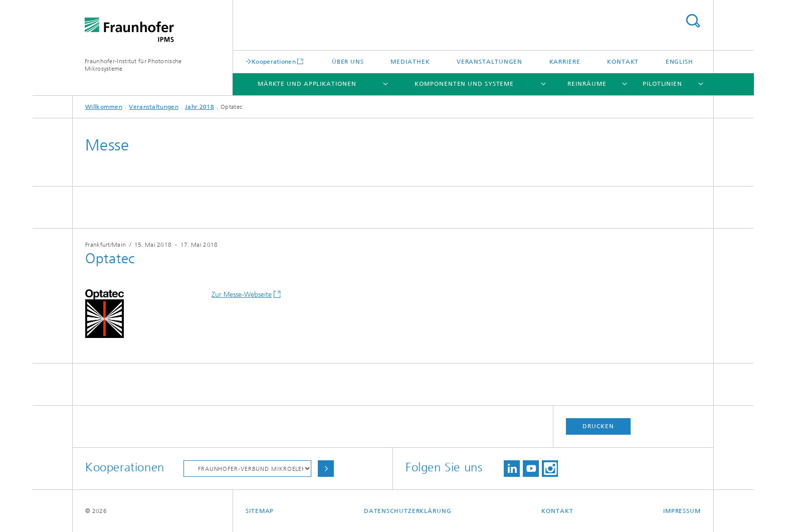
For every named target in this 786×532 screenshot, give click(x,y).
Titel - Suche (693, 21)
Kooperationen (274, 61)
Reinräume (587, 84)
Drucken (598, 426)
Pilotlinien (662, 84)
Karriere (565, 62)
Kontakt (623, 62)
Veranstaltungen (490, 62)
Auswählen (326, 469)
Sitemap (260, 511)
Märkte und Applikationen (307, 84)
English (679, 62)
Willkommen (104, 107)
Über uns (348, 62)
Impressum (682, 511)
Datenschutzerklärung (408, 511)
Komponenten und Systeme (464, 84)
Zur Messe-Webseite (242, 295)
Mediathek (410, 62)
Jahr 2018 (200, 107)
